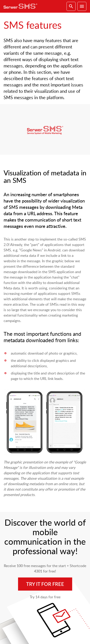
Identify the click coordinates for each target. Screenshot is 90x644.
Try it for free (45, 584)
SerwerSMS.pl (22, 6)
